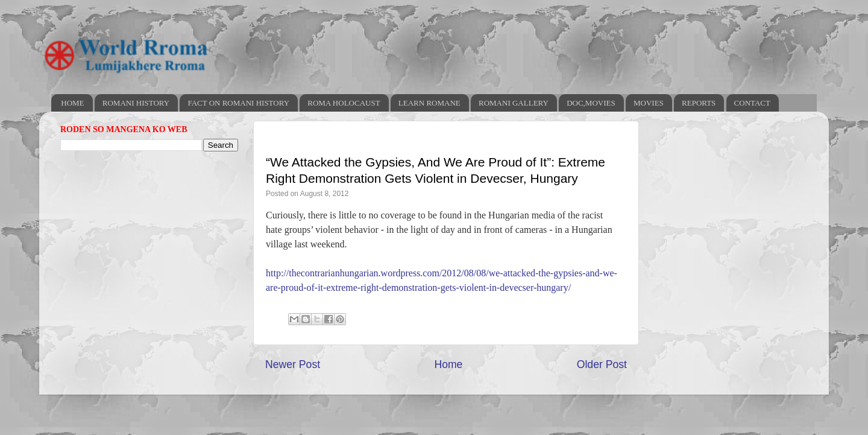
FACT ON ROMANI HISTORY (238, 103)
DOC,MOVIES (591, 103)
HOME (72, 103)
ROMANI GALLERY (514, 103)
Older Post (602, 364)
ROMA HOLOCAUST (344, 103)
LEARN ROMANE (429, 103)
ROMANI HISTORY (136, 103)
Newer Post (293, 364)
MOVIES (649, 103)
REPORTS (699, 103)
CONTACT (752, 103)
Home (448, 364)
